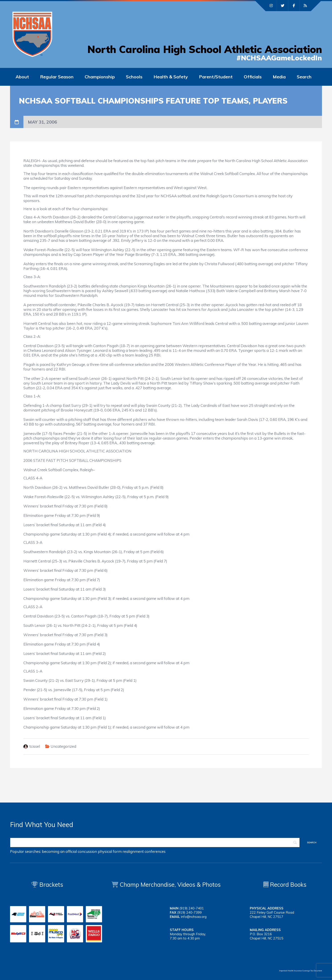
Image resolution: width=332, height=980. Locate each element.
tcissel (35, 746)
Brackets (47, 885)
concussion (87, 851)
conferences (155, 851)
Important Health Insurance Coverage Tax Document (301, 971)
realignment (133, 851)
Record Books (285, 885)
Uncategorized (63, 746)
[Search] (155, 842)
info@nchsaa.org (194, 917)
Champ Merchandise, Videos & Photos (170, 885)
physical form (110, 851)
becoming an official (59, 851)
